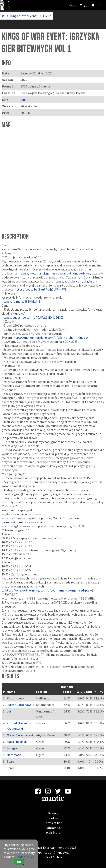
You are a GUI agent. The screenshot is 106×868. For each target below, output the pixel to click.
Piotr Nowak (15, 698)
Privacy (53, 813)
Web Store (53, 832)
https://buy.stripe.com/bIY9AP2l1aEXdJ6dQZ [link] (32, 317)
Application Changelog (53, 852)
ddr (9, 711)
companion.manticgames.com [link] (24, 522)
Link (23, 100)
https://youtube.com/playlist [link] (74, 281)
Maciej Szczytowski (20, 735)
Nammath (14, 755)
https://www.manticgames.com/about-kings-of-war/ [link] (55, 273)
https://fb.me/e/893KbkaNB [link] (21, 301)
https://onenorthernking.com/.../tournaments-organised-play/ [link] (49, 590)
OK (19, 862)
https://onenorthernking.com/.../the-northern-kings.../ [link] (50, 337)
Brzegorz (13, 748)
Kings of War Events (24, 16)
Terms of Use (53, 823)
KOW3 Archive (53, 857)
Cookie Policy (25, 857)
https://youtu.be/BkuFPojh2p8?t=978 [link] (40, 289)
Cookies (53, 818)
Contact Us (53, 828)
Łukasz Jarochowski (20, 705)
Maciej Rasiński (17, 742)
